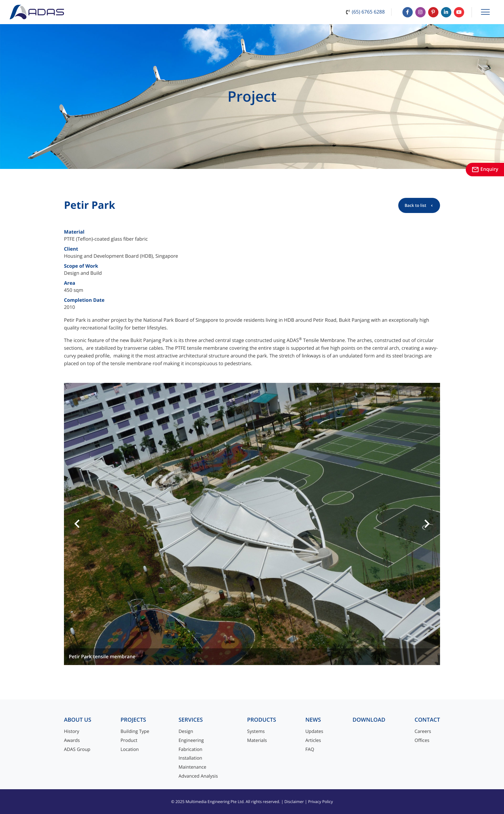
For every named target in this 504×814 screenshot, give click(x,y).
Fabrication (190, 749)
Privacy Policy (320, 802)
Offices (422, 740)
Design (186, 731)
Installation (190, 758)
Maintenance (192, 767)
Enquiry (485, 169)
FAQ (310, 749)
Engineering (191, 740)
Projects (133, 720)
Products (262, 720)
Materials (257, 740)
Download (369, 720)
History (72, 731)
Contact (427, 720)
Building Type (135, 731)
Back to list (415, 205)
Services (191, 720)
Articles (313, 740)
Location (130, 749)
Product (129, 740)
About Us (78, 720)
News (313, 720)
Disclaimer (294, 802)
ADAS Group (77, 749)
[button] (77, 524)
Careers (423, 731)
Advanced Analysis (198, 776)
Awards (72, 740)
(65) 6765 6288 (368, 12)
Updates (314, 731)
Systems (256, 731)
